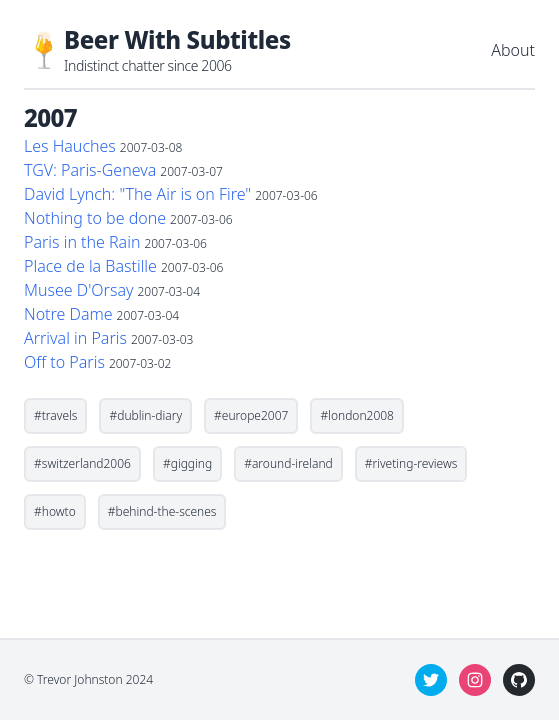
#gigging (187, 463)
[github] (519, 680)
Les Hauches (70, 146)
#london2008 (357, 415)
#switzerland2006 (82, 463)
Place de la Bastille (90, 266)
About (513, 50)
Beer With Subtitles (177, 39)
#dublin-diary (145, 415)
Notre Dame (68, 314)
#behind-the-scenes (162, 511)
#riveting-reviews (411, 463)
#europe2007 (251, 415)
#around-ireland (288, 463)
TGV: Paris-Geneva (90, 170)
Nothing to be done (95, 218)
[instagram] (475, 680)
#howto (55, 511)
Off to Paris (64, 362)
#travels (55, 415)
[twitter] (431, 680)
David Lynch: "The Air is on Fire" (137, 194)
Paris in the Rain (82, 242)
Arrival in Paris (75, 338)
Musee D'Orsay (78, 290)
